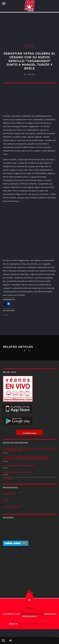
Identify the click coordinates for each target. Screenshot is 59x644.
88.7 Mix (6, 500)
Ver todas (7, 479)
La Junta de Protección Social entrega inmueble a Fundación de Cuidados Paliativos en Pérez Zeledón (26, 458)
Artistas (29, 46)
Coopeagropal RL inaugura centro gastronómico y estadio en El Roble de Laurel (29, 450)
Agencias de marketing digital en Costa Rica (34, 624)
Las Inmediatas (9, 494)
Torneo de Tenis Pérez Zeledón (17, 472)
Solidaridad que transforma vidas (19, 466)
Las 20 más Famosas (11, 507)
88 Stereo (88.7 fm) (32, 614)
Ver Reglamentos (29, 433)
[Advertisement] (29, 26)
